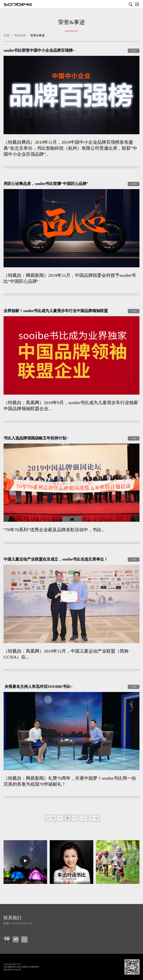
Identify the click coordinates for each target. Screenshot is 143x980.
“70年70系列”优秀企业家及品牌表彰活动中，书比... (54, 530)
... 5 (83, 818)
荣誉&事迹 (71, 23)
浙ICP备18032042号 (12, 970)
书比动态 (20, 36)
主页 (7, 36)
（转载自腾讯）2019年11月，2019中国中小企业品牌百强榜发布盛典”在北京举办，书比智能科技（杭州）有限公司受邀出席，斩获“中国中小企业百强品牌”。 (70, 148)
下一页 (94, 818)
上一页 (50, 818)
